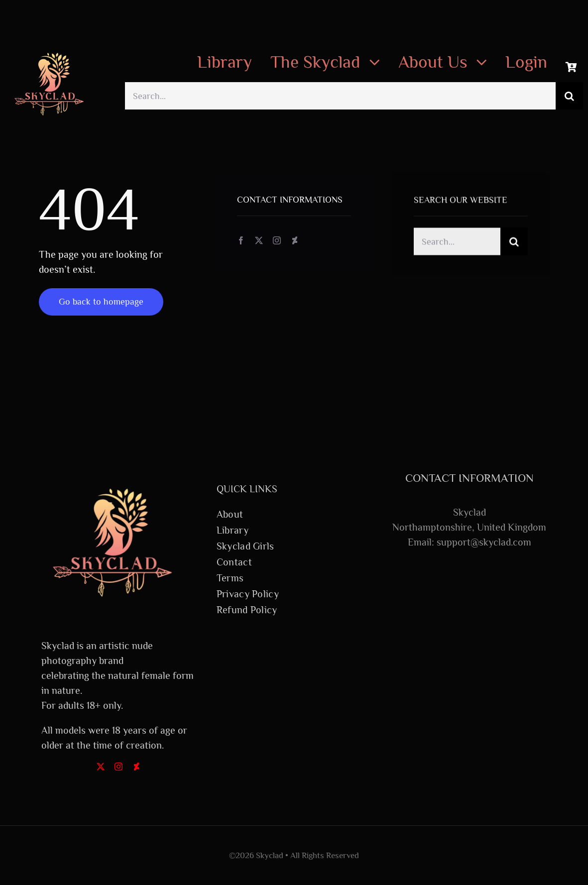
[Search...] (340, 96)
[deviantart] (295, 241)
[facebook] (241, 241)
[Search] (569, 96)
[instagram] (277, 241)
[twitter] (259, 241)
